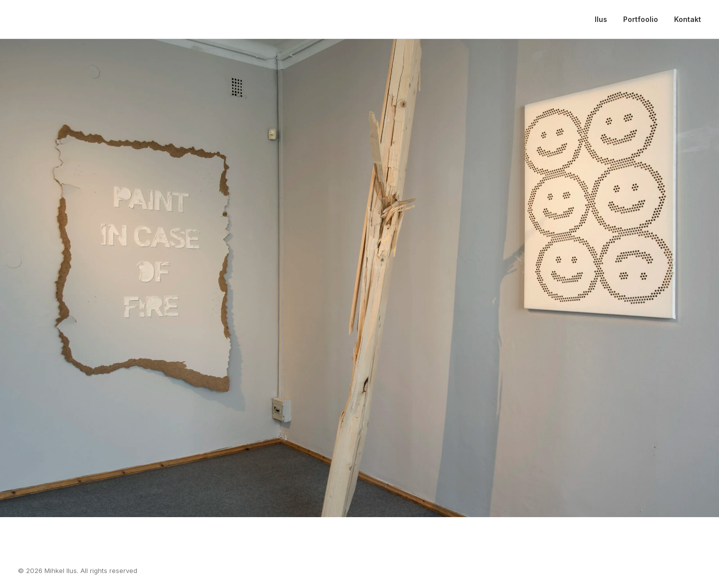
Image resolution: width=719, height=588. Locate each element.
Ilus (601, 19)
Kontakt (688, 19)
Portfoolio (641, 19)
